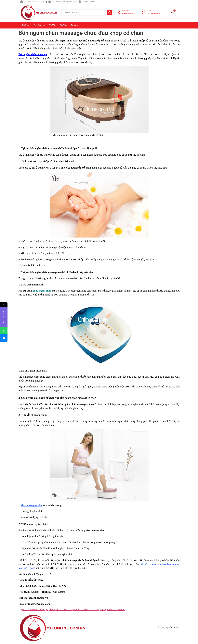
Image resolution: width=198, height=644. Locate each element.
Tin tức (25, 25)
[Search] (110, 13)
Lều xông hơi (39, 25)
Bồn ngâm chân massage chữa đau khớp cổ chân (74, 610)
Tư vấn (53, 25)
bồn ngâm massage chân (112, 610)
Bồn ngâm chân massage (33, 54)
